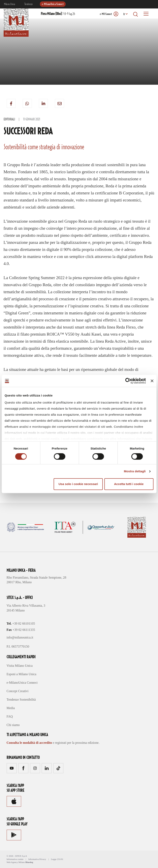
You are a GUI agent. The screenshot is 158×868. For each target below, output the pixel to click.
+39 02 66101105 (24, 623)
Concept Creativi (18, 691)
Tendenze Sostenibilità (21, 700)
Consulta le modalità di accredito (29, 743)
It (124, 14)
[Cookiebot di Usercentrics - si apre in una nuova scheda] (128, 381)
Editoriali (9, 119)
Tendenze (29, 4)
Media (11, 708)
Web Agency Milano (16, 862)
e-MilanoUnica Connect (53, 4)
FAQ (10, 716)
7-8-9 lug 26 (58, 14)
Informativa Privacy (37, 859)
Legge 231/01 (57, 859)
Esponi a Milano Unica (22, 674)
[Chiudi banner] (152, 381)
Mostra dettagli (135, 471)
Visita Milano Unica (20, 666)
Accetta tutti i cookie (129, 484)
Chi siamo (13, 725)
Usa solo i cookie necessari (78, 484)
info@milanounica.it (20, 637)
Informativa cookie (15, 859)
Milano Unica (10, 4)
